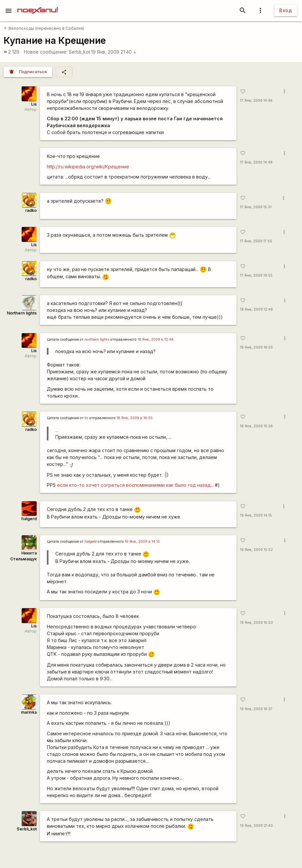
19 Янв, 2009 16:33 (256, 623)
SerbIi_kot (79, 52)
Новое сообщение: (46, 52)
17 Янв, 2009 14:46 (256, 101)
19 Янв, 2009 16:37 (256, 709)
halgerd (29, 519)
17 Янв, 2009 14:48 (256, 162)
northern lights (97, 340)
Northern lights (22, 313)
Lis (34, 104)
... (57, 430)
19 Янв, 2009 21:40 (114, 52)
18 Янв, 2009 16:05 (256, 347)
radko (31, 210)
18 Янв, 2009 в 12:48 (156, 340)
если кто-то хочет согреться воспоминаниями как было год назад (134, 485)
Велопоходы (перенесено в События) (44, 28)
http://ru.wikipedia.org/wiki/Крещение (88, 167)
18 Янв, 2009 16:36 (256, 426)
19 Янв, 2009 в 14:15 (142, 542)
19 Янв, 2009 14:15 (256, 515)
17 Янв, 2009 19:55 (256, 275)
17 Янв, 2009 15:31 (256, 207)
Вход (286, 10)
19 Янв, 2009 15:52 (256, 550)
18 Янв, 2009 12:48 (256, 309)
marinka (29, 712)
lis (86, 418)
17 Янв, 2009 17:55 (256, 241)
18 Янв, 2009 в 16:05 (135, 418)
